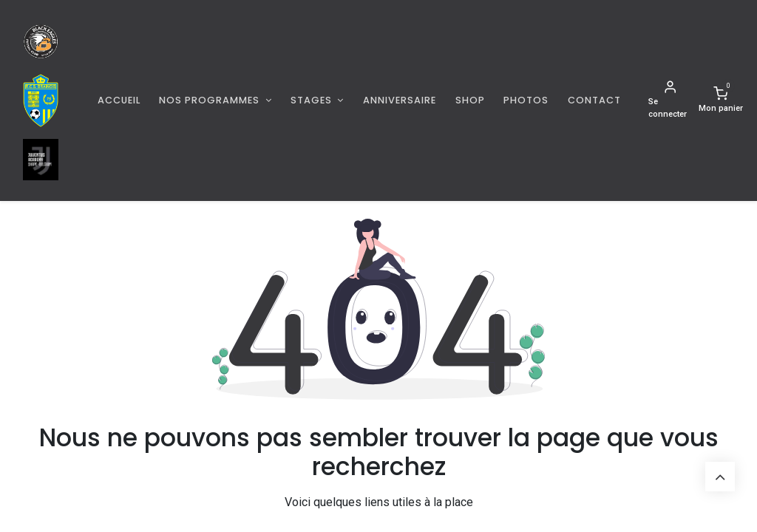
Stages (313, 100)
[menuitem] (119, 100)
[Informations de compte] (671, 100)
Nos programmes (211, 100)
